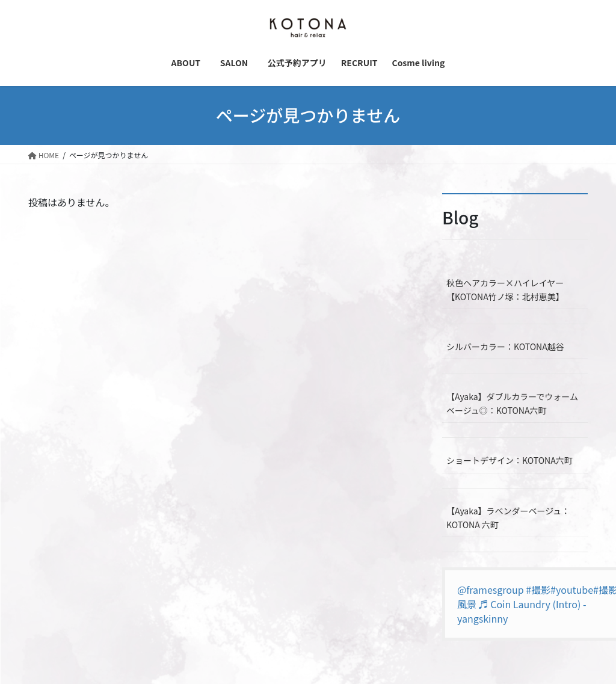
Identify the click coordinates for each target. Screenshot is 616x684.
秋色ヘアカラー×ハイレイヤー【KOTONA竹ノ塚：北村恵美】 (505, 290)
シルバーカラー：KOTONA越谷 (505, 347)
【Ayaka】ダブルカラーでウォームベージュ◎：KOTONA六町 (512, 403)
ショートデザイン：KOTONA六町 (510, 460)
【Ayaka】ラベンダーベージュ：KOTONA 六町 (508, 518)
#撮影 (538, 590)
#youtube (572, 590)
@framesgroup (491, 590)
